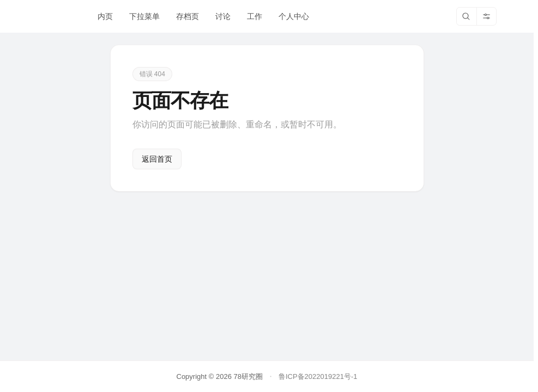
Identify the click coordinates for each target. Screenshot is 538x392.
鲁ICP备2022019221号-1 (318, 376)
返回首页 (157, 159)
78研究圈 (248, 376)
